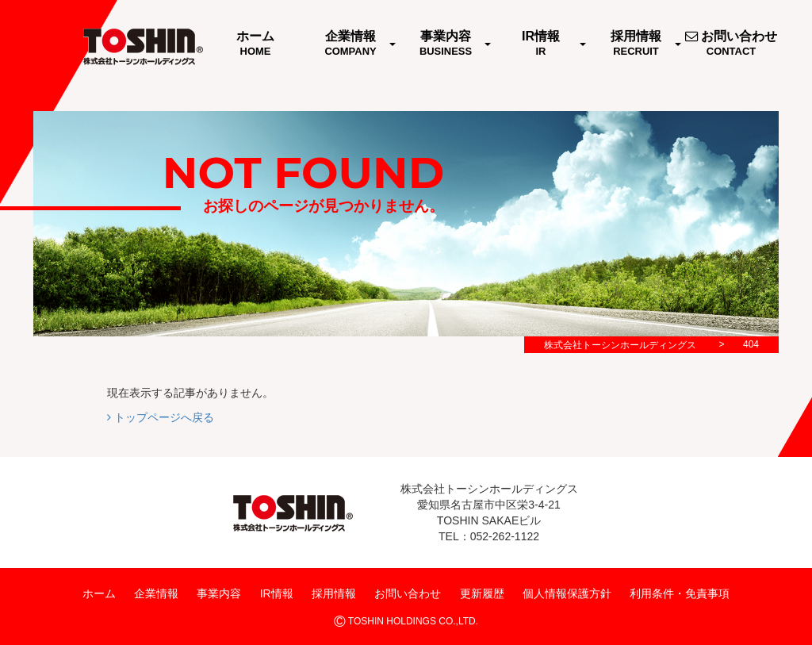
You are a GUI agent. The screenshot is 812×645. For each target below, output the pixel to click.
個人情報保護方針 (567, 593)
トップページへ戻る (161, 417)
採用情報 (334, 593)
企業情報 (156, 593)
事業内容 (219, 593)
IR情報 (277, 593)
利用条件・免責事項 (680, 593)
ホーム (99, 593)
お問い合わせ (408, 593)
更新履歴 (482, 593)
